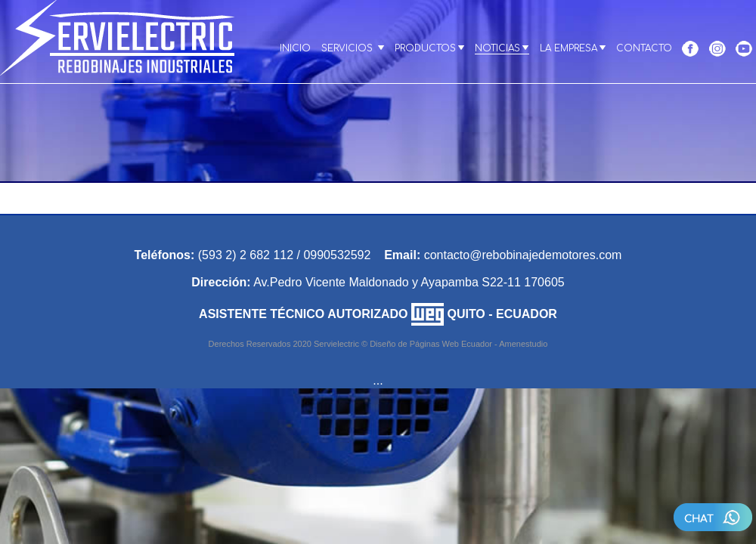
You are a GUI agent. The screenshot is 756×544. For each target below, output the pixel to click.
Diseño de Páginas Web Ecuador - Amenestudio (459, 344)
